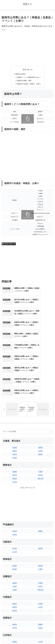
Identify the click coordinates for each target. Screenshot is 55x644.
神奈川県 (40, 437)
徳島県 (15, 583)
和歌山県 (40, 548)
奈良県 (40, 545)
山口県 (40, 565)
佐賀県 (15, 603)
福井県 (40, 507)
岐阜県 (15, 524)
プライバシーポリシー (41, 637)
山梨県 (15, 493)
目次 (25, 69)
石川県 (15, 510)
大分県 (40, 600)
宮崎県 (40, 603)
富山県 (15, 507)
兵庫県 (40, 541)
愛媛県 (40, 583)
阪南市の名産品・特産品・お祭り (29, 84)
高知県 (40, 586)
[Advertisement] (27, 49)
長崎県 (15, 607)
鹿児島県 (40, 607)
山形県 (40, 409)
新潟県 (15, 489)
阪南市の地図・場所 (24, 81)
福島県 (40, 413)
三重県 (40, 527)
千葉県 (40, 430)
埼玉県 (15, 440)
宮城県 (15, 416)
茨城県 (15, 430)
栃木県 (15, 433)
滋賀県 (15, 541)
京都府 (15, 545)
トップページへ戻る (14, 637)
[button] (51, 390)
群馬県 (15, 437)
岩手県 (15, 413)
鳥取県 (15, 562)
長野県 (40, 489)
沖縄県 (40, 610)
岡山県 (15, 569)
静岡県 (15, 527)
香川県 (15, 586)
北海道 (15, 406)
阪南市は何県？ (20, 74)
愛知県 (40, 524)
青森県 (15, 409)
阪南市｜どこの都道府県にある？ (29, 78)
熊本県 (15, 610)
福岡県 (15, 600)
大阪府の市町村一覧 (9, 244)
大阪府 (15, 548)
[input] (27, 390)
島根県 (15, 565)
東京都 (40, 433)
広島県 (40, 562)
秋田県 (40, 406)
